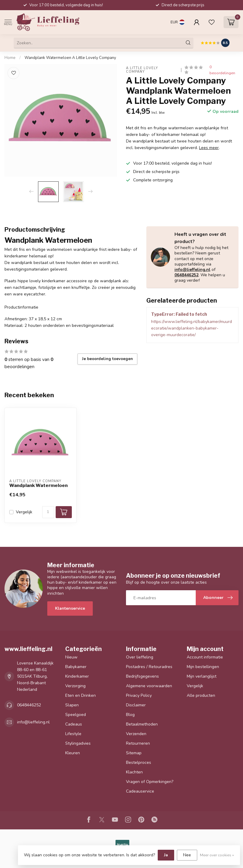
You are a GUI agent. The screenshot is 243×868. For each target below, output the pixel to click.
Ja (166, 855)
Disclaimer (136, 705)
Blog (130, 715)
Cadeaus (74, 724)
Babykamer (76, 667)
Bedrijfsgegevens (142, 676)
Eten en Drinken (81, 695)
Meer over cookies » (217, 855)
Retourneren (138, 743)
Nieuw (71, 657)
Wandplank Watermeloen (38, 485)
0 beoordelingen (222, 70)
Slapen (72, 705)
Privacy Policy (139, 695)
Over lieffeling (140, 657)
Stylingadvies (78, 743)
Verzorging (75, 686)
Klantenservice (70, 608)
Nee (187, 855)
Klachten (134, 772)
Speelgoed (76, 715)
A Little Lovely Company (143, 70)
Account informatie (205, 657)
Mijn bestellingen (203, 667)
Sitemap (134, 753)
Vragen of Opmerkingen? (150, 782)
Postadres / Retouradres (149, 667)
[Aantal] (48, 512)
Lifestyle (73, 734)
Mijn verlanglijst (202, 676)
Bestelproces (139, 762)
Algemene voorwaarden (149, 686)
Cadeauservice (140, 791)
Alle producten (201, 695)
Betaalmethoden (142, 724)
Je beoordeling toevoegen (107, 359)
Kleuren (73, 753)
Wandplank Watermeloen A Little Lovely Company (70, 58)
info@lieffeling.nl (192, 270)
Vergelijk (24, 512)
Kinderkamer (77, 676)
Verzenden (136, 734)
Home (10, 58)
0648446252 (186, 275)
